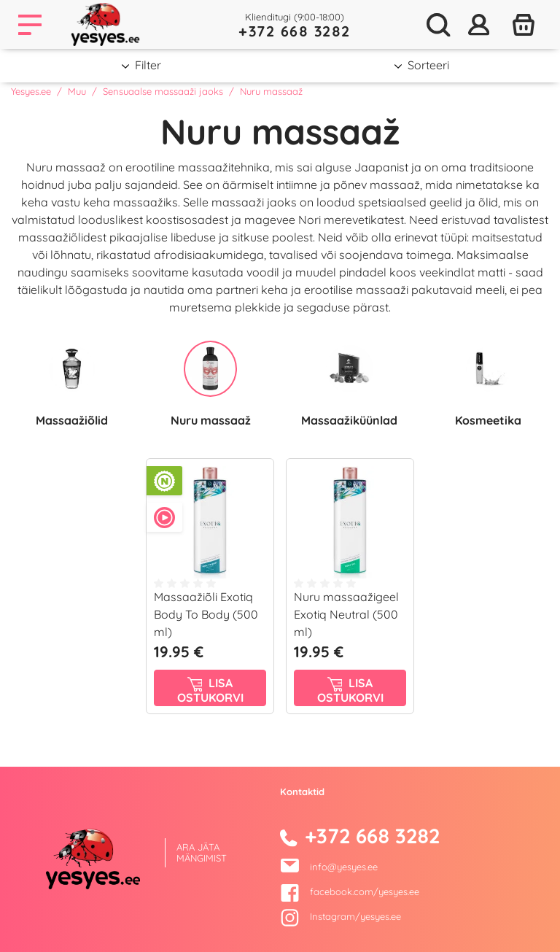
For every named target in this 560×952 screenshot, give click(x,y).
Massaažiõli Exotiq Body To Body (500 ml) (206, 614)
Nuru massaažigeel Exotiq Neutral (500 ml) (346, 614)
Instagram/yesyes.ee (341, 916)
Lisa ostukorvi (210, 690)
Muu (77, 91)
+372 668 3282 (295, 31)
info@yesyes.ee (344, 867)
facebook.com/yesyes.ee (350, 891)
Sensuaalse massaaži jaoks (163, 91)
